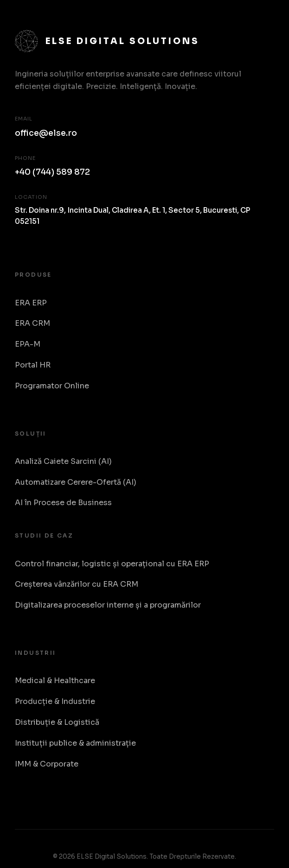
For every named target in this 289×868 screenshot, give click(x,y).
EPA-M (28, 344)
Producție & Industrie (55, 701)
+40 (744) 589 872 (52, 172)
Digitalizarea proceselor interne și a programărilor (108, 605)
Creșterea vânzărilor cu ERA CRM (77, 584)
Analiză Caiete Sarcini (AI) (63, 461)
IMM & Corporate (47, 764)
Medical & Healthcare (55, 681)
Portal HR (33, 365)
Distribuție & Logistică (57, 722)
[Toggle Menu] (264, 18)
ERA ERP (31, 303)
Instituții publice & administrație (75, 743)
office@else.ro (46, 133)
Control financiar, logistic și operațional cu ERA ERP (112, 564)
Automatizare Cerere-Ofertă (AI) (76, 482)
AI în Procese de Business (63, 503)
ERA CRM (32, 323)
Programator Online (52, 386)
